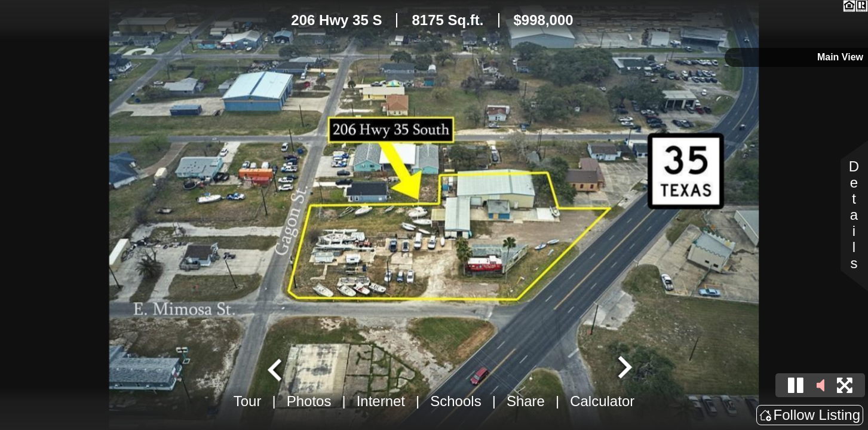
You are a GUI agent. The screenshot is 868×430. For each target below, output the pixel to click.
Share (526, 401)
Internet (381, 401)
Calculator (602, 401)
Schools (456, 401)
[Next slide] (623, 368)
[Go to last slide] (276, 368)
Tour (248, 401)
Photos (309, 401)
